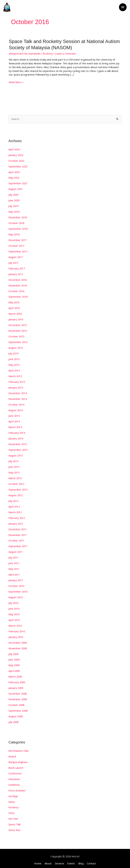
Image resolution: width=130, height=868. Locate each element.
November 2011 (18, 533)
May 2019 (14, 211)
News (12, 799)
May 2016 (14, 302)
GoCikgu (13, 793)
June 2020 (14, 200)
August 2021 (16, 189)
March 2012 (15, 510)
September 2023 (18, 166)
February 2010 (17, 629)
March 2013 (15, 477)
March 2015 (15, 375)
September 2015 (18, 341)
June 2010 (14, 606)
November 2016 (18, 285)
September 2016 (18, 296)
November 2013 (18, 443)
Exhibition (14, 782)
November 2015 (18, 330)
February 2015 (17, 381)
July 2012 (13, 499)
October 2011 (16, 539)
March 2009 (15, 674)
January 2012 (16, 522)
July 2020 (13, 194)
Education (14, 776)
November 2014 (18, 398)
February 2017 (17, 268)
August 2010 (16, 595)
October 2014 (16, 403)
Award (12, 754)
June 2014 (14, 414)
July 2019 (13, 206)
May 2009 (14, 663)
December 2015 (18, 324)
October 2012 (16, 482)
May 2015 (14, 364)
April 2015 (14, 369)
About (48, 861)
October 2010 (16, 584)
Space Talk (15, 822)
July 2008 (13, 720)
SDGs (12, 810)
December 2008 (18, 691)
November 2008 (18, 697)
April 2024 (14, 149)
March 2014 (15, 426)
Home (38, 861)
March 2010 (15, 624)
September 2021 (18, 183)
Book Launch (16, 765)
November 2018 (18, 217)
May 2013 (14, 471)
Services (59, 861)
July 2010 (13, 601)
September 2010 (18, 590)
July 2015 (13, 352)
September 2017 (18, 251)
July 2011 (13, 556)
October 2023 (16, 160)
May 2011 (14, 567)
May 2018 (14, 234)
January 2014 (16, 437)
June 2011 (14, 561)
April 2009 (14, 669)
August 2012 (16, 494)
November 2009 (18, 646)
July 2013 (13, 460)
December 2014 (18, 392)
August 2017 (16, 256)
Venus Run (14, 827)
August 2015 (16, 347)
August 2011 (16, 550)
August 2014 (16, 409)
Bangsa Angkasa (18, 759)
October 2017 (16, 245)
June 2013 (14, 465)
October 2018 (16, 222)
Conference (15, 771)
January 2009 (16, 686)
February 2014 (17, 432)
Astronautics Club (18, 748)
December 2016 (18, 279)
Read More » (16, 82)
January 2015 (16, 386)
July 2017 (13, 262)
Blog (81, 861)
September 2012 (18, 488)
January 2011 (16, 578)
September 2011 (18, 544)
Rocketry (48, 53)
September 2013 (18, 448)
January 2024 (16, 155)
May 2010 (14, 612)
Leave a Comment (65, 53)
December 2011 (18, 528)
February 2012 (17, 516)
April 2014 (14, 420)
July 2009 (13, 652)
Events (71, 861)
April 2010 (14, 618)
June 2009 (14, 657)
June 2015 (14, 358)
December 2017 (18, 239)
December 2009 (18, 640)
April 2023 (14, 172)
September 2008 (18, 708)
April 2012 (14, 505)
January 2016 (16, 318)
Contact (91, 861)
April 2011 (14, 573)
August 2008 (16, 714)
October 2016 (16, 290)
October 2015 (16, 336)
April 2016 (14, 307)
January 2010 (16, 635)
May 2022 (14, 177)
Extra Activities (17, 788)
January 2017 (16, 273)
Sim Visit (13, 816)
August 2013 (16, 454)
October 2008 (16, 702)
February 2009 (17, 680)
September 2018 (18, 228)
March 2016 (15, 313)
